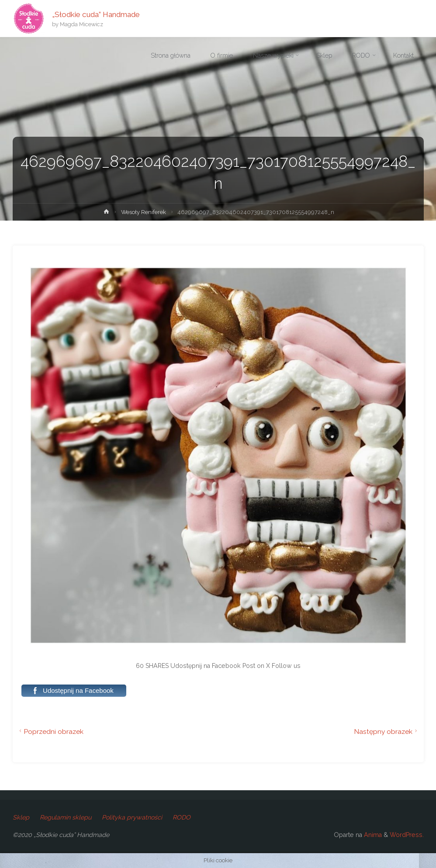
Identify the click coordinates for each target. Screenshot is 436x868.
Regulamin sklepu (66, 817)
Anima (372, 835)
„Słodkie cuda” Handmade (96, 14)
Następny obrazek (387, 731)
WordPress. (407, 835)
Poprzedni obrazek (50, 731)
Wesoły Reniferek (144, 212)
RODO (182, 817)
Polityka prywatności (132, 817)
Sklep (21, 817)
